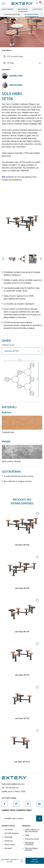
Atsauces (9, 841)
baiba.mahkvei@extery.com (13, 784)
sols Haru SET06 (22, 545)
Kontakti (8, 848)
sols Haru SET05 (22, 588)
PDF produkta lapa (15, 56)
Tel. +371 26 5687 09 (10, 788)
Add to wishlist (22, 861)
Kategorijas (23, 9)
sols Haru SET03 (22, 675)
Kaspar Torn (16, 76)
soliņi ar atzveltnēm (12, 15)
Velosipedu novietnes (29, 844)
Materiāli (8, 837)
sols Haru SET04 (22, 632)
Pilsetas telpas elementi (31, 849)
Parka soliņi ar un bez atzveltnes (32, 831)
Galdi (27, 835)
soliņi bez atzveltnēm (34, 15)
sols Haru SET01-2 (22, 762)
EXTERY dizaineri (12, 833)
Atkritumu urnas (32, 839)
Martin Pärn (16, 85)
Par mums (9, 830)
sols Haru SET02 (22, 719)
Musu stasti (10, 845)
